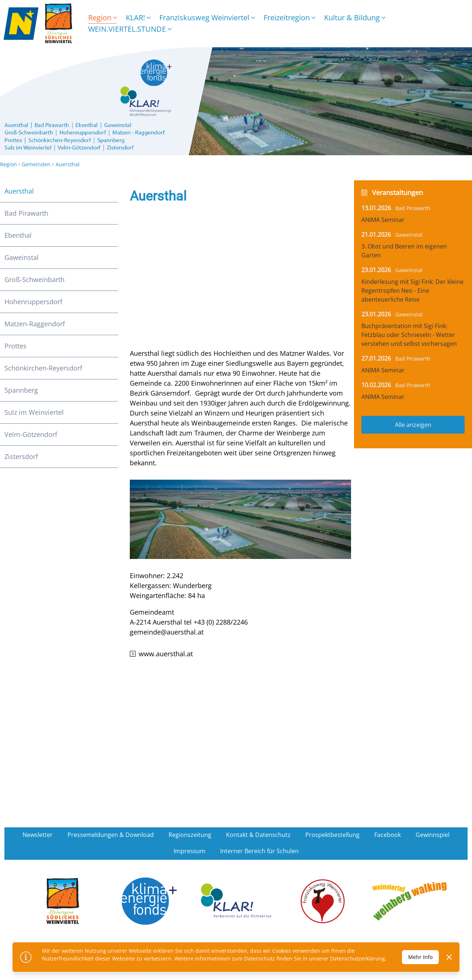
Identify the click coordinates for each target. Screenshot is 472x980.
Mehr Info (420, 957)
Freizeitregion (289, 18)
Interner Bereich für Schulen (259, 851)
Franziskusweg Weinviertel (207, 18)
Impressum (190, 851)
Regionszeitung (190, 835)
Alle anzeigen (413, 425)
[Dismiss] (449, 957)
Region (103, 18)
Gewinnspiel (433, 835)
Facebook (388, 835)
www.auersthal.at (166, 654)
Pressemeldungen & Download (111, 835)
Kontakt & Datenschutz (258, 835)
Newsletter (38, 835)
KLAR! (138, 18)
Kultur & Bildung (355, 18)
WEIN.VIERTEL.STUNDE (130, 29)
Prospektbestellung (332, 835)
